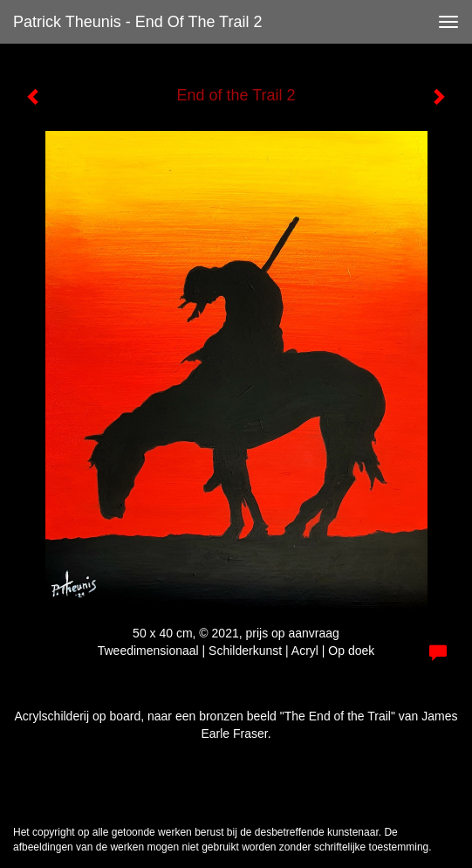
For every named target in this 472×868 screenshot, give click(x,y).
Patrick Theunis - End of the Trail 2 (137, 22)
